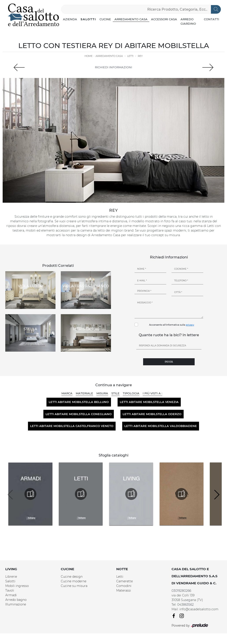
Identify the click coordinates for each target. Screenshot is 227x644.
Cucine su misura (74, 586)
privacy (190, 325)
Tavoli (10, 590)
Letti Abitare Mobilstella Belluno (79, 402)
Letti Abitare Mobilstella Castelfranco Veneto (72, 426)
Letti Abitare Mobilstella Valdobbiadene (161, 426)
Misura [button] (102, 393)
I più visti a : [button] (152, 393)
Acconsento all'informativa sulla (172, 325)
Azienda (70, 19)
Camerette (125, 581)
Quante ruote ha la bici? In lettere (169, 335)
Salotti (88, 19)
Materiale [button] (84, 393)
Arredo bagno (16, 600)
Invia (169, 362)
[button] (217, 495)
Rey (140, 56)
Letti (130, 56)
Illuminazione (16, 604)
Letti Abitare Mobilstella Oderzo (152, 414)
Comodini (124, 586)
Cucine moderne (74, 581)
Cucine (105, 19)
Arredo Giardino (188, 21)
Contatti (211, 19)
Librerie (11, 577)
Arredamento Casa (131, 19)
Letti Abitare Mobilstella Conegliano (79, 414)
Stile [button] (115, 393)
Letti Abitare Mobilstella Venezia (149, 402)
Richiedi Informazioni (113, 67)
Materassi (124, 590)
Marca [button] (67, 393)
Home (89, 56)
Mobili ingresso (17, 586)
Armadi (11, 595)
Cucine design (72, 577)
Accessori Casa (164, 19)
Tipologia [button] (131, 393)
